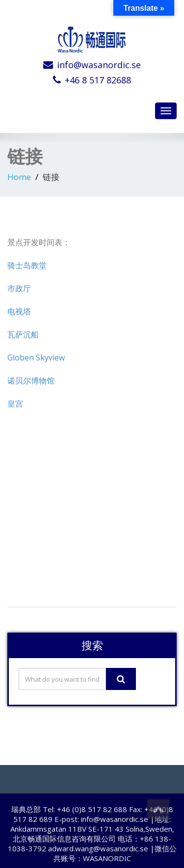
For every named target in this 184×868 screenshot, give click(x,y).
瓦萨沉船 (23, 334)
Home (19, 177)
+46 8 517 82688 (98, 80)
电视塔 (19, 311)
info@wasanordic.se (99, 65)
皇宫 (15, 404)
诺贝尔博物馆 (31, 381)
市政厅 (19, 288)
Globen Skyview (36, 357)
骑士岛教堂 (27, 265)
